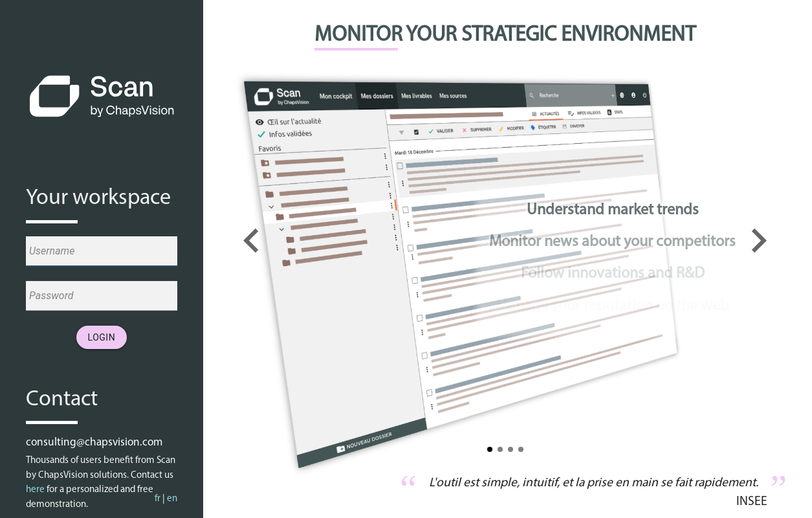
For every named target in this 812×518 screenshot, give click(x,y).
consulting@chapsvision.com (94, 443)
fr (158, 499)
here (35, 490)
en (172, 499)
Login (102, 337)
